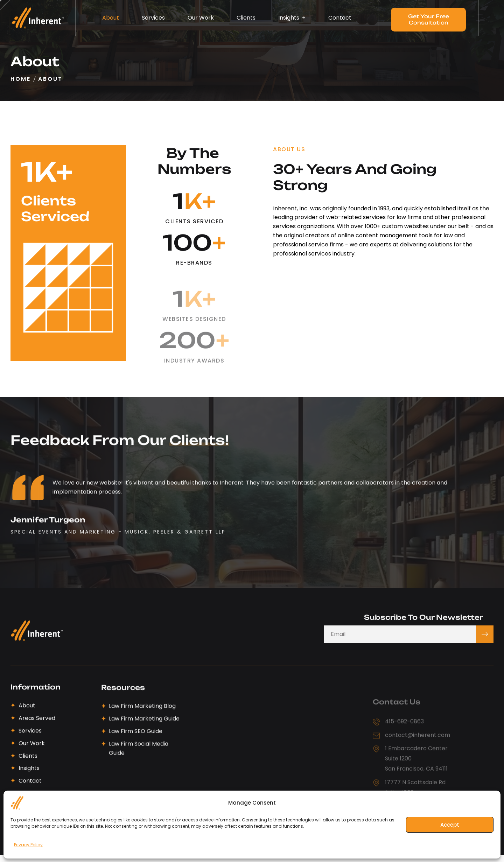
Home (21, 79)
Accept (450, 825)
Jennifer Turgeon (48, 561)
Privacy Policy (28, 845)
